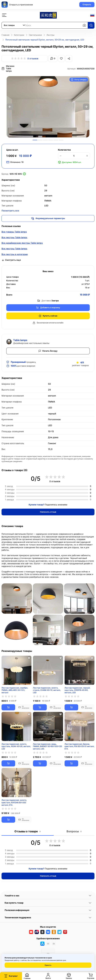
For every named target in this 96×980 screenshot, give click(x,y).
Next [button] (86, 106)
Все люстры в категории (15, 254)
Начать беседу (48, 350)
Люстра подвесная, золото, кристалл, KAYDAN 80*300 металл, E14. (14, 802)
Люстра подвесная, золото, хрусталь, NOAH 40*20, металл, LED (16, 746)
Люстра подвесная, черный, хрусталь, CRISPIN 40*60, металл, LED (77, 689)
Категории (19, 35)
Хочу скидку (79, 79)
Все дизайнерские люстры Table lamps (22, 242)
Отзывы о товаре (28, 831)
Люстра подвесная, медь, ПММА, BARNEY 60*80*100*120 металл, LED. (47, 746)
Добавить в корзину (48, 307)
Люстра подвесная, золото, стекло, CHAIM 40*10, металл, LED (47, 689)
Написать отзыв (48, 511)
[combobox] (15, 25)
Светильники (35, 35)
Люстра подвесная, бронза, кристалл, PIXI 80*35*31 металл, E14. (79, 746)
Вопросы (74, 831)
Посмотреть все (10, 210)
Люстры (50, 35)
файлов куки (61, 960)
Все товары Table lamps (14, 231)
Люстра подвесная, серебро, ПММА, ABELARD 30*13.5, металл (15, 689)
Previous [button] (10, 106)
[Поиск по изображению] (84, 25)
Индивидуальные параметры (48, 218)
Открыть (87, 4)
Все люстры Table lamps (14, 237)
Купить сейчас (48, 315)
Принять (48, 965)
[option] (48, 106)
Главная (5, 35)
